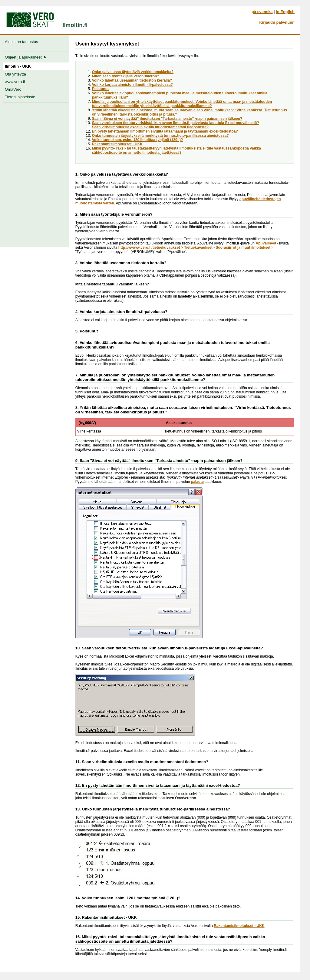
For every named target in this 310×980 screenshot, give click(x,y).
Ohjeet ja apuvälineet (26, 57)
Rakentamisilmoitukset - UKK (117, 144)
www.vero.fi (15, 82)
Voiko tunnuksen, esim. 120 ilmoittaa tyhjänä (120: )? (138, 140)
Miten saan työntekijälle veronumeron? (126, 76)
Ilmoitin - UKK (18, 66)
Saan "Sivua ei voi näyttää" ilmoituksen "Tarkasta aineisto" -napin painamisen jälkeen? (167, 119)
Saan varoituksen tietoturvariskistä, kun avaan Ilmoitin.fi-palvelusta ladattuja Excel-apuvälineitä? (176, 123)
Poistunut (100, 89)
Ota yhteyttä (15, 74)
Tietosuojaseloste (20, 97)
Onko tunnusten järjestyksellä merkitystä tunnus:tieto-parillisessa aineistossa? (160, 136)
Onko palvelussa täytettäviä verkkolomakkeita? (133, 72)
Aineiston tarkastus (23, 42)
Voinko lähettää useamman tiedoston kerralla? (132, 80)
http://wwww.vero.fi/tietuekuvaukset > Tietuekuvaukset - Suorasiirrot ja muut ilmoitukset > (196, 248)
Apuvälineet (266, 243)
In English (285, 12)
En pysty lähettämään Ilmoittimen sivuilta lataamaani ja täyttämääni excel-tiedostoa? (165, 131)
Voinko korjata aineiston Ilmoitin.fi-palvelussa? (132, 85)
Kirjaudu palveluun (277, 22)
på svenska (262, 12)
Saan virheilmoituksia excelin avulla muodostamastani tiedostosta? (150, 127)
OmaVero (13, 89)
